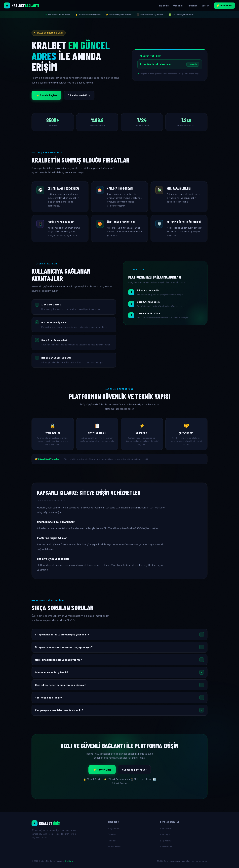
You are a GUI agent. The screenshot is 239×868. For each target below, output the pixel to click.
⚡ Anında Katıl (224, 5)
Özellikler (178, 6)
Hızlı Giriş (164, 6)
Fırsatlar (192, 6)
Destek (205, 6)
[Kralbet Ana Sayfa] (22, 5)
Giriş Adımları (114, 828)
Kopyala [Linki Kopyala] (193, 64)
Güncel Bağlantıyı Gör (134, 770)
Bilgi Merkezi (166, 841)
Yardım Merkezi (115, 847)
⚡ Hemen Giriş (102, 770)
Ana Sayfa (165, 834)
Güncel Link (166, 828)
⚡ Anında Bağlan (46, 95)
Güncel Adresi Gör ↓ (79, 95)
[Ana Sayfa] (67, 823)
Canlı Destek (166, 847)
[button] (119, 634)
